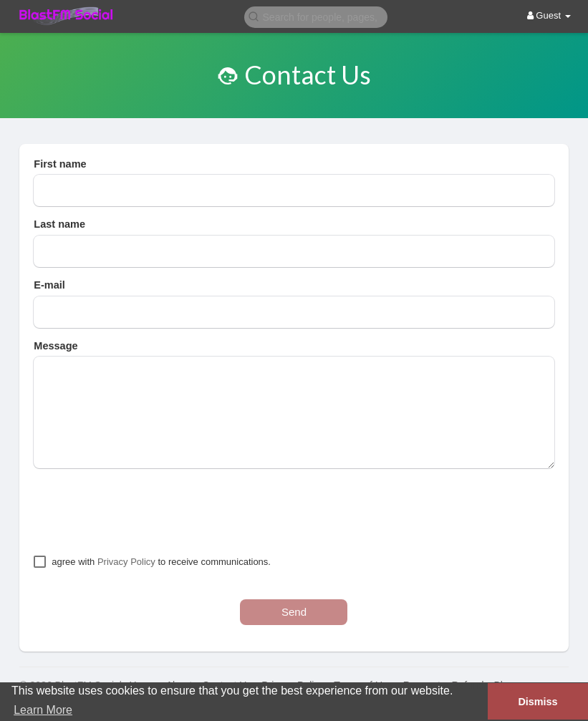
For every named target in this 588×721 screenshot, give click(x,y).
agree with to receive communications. (161, 562)
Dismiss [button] (538, 702)
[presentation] (143, 511)
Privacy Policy (126, 562)
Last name (59, 224)
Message (56, 346)
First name (60, 164)
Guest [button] (549, 15)
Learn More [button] (43, 710)
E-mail (49, 285)
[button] (316, 16)
